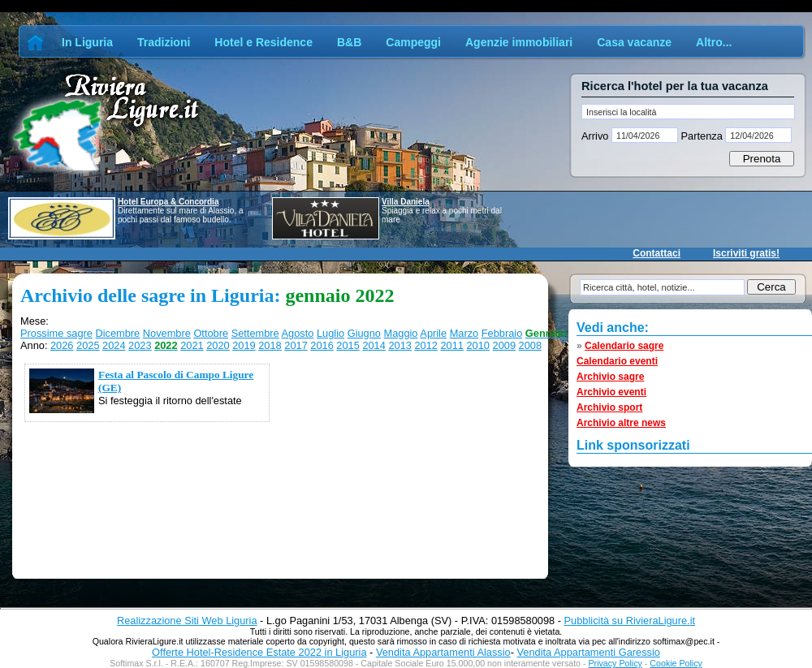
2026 (62, 345)
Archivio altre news (621, 423)
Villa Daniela (406, 202)
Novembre (167, 333)
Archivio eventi (611, 392)
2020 (218, 345)
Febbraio (502, 333)
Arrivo (596, 136)
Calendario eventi (617, 361)
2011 (451, 345)
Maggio (401, 333)
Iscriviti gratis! (746, 253)
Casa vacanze (634, 42)
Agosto (298, 333)
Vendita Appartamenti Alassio (443, 652)
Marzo (464, 333)
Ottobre (211, 333)
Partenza (702, 136)
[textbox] (688, 112)
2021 (192, 345)
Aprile (433, 333)
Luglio (330, 333)
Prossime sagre (56, 333)
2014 (374, 345)
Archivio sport (609, 407)
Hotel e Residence (263, 42)
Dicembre (117, 333)
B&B (349, 42)
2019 (244, 345)
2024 (114, 345)
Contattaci (657, 253)
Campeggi (413, 42)
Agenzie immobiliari (519, 42)
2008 (530, 345)
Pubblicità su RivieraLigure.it (630, 621)
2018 (270, 345)
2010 (478, 345)
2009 (504, 345)
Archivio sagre (610, 377)
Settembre (255, 333)
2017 (296, 345)
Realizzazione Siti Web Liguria (187, 621)
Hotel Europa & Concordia (168, 202)
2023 (140, 345)
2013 (400, 345)
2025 (88, 345)
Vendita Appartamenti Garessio (588, 652)
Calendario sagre (624, 346)
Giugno (364, 333)
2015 (348, 345)
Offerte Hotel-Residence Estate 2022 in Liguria (259, 652)
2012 (425, 345)
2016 (322, 345)
